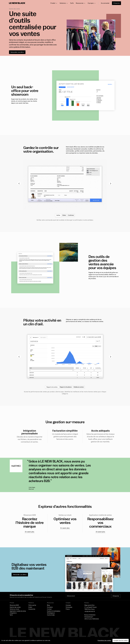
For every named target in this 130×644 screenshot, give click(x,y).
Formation (50, 607)
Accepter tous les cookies (121, 640)
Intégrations (13, 613)
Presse (68, 609)
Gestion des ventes (15, 607)
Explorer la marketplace (54, 611)
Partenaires (69, 607)
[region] (65, 640)
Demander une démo (17, 52)
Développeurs (51, 613)
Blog (48, 605)
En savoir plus (30, 532)
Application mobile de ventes (18, 611)
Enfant (30, 607)
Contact (49, 609)
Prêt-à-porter (32, 605)
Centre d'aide (51, 615)
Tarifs (72, 3)
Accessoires (32, 609)
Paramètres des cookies (104, 640)
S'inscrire (116, 3)
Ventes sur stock (14, 609)
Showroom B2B (14, 605)
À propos (68, 605)
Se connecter (105, 3)
